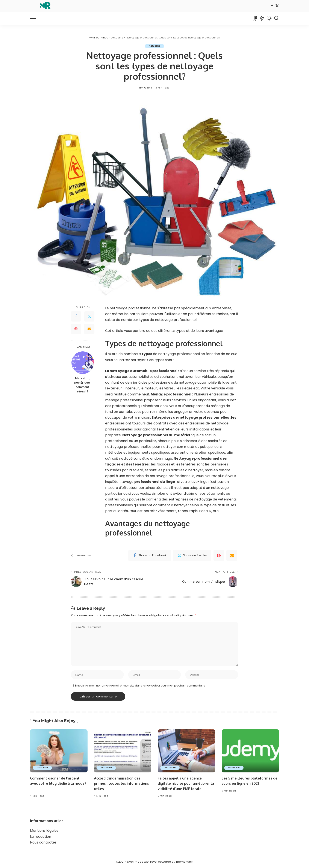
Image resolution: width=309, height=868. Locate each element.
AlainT (148, 88)
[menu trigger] (35, 18)
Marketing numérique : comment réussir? (83, 385)
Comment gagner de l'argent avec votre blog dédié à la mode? (56, 784)
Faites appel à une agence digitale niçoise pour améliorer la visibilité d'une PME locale (185, 784)
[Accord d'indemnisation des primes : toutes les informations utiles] (123, 752)
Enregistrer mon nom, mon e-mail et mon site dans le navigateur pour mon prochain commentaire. (140, 686)
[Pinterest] (76, 329)
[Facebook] (272, 6)
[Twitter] (277, 6)
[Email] (89, 329)
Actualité (154, 46)
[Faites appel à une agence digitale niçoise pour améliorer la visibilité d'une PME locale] (186, 752)
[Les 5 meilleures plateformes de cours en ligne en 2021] (250, 752)
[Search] (276, 18)
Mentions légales (44, 831)
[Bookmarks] (254, 18)
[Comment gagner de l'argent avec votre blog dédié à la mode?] (59, 752)
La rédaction (41, 837)
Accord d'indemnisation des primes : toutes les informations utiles (122, 784)
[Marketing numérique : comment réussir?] (83, 363)
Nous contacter (43, 843)
